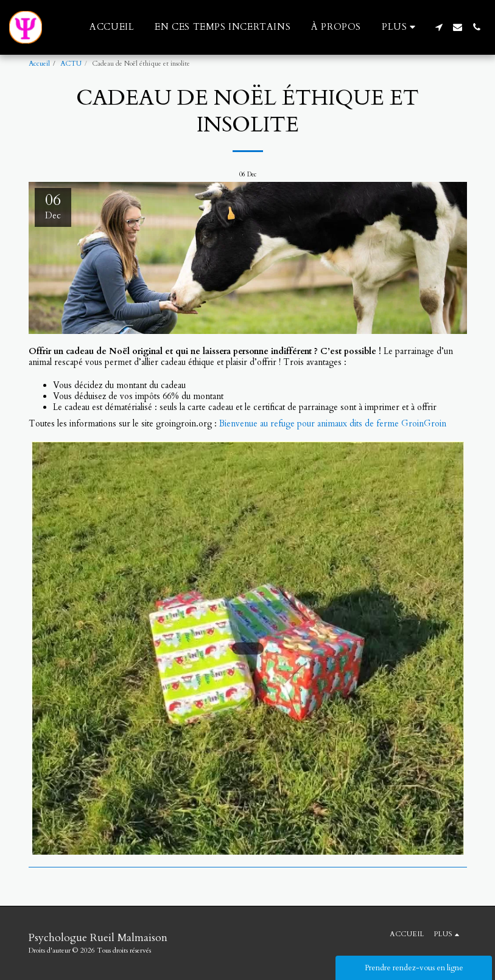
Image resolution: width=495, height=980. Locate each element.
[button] (439, 27)
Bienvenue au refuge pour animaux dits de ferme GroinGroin (333, 424)
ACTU (71, 64)
